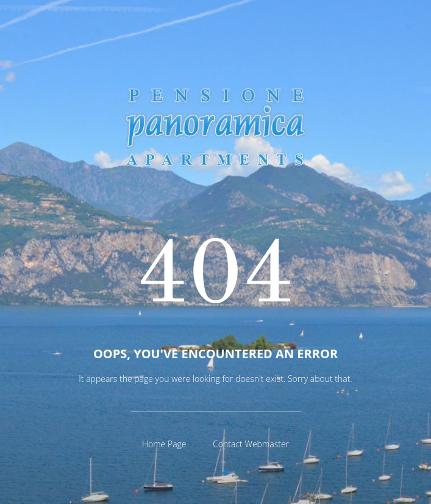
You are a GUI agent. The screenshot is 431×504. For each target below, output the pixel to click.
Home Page (164, 444)
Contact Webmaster (251, 444)
